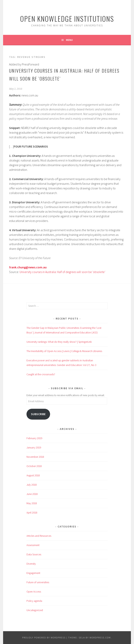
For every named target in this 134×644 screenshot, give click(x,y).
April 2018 (32, 513)
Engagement (33, 573)
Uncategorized (35, 610)
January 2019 (34, 447)
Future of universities (38, 582)
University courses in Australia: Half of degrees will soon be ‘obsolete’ (62, 272)
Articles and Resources (39, 536)
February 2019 (34, 438)
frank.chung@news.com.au (28, 267)
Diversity (31, 564)
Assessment (33, 545)
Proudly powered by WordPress (44, 638)
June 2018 (32, 494)
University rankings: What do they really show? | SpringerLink (59, 342)
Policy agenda (34, 601)
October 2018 (34, 466)
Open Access (34, 592)
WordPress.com (100, 638)
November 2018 (35, 457)
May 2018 (32, 503)
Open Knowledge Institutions (67, 18)
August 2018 (33, 475)
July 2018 (32, 485)
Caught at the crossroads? (41, 374)
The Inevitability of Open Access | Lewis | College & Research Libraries (64, 351)
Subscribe (38, 414)
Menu (69, 40)
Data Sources (34, 554)
